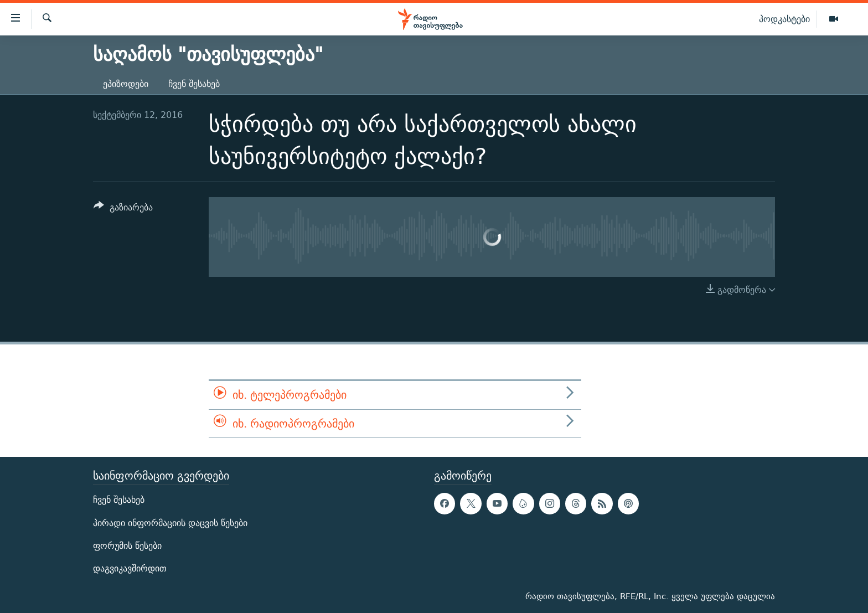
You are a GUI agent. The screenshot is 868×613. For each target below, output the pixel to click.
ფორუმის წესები (127, 546)
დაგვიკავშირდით (130, 568)
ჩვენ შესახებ (194, 84)
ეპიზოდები (126, 84)
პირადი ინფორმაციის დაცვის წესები (170, 523)
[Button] (123, 209)
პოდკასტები (784, 19)
